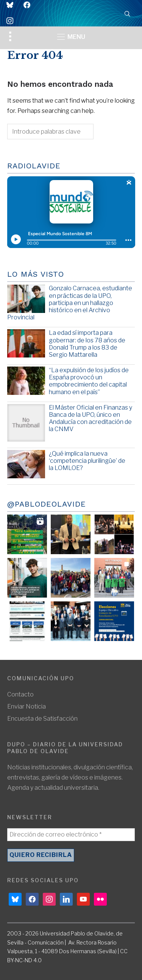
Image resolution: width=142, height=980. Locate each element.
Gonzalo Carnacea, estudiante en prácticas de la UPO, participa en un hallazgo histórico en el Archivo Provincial (70, 303)
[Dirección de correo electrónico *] (71, 835)
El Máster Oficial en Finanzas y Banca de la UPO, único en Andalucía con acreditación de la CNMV (91, 418)
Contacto (20, 694)
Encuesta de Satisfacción (42, 719)
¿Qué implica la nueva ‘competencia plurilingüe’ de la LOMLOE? (87, 461)
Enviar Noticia (27, 706)
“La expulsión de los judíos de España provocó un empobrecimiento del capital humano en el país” (89, 381)
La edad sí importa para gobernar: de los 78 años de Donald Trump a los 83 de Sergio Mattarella (87, 344)
